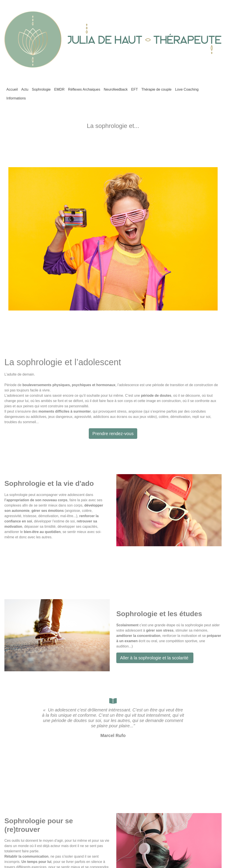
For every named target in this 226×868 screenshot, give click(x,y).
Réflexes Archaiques (84, 89)
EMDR (59, 89)
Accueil (12, 89)
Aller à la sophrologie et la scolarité (155, 658)
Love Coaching (187, 89)
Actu (25, 89)
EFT (134, 89)
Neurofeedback (116, 89)
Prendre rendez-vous (113, 434)
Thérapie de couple (157, 89)
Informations (16, 98)
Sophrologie (41, 89)
